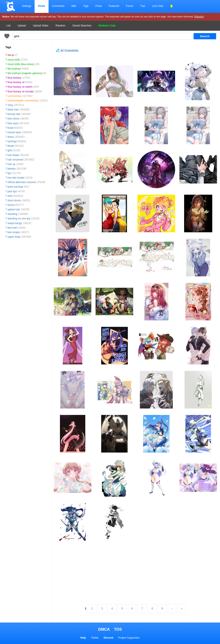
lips (9, 173)
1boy (10, 105)
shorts (11, 205)
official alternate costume (22, 182)
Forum (130, 6)
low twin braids (16, 178)
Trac (143, 6)
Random (60, 26)
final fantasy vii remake (21, 92)
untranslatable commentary (23, 101)
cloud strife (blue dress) (21, 64)
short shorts (14, 200)
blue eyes (13, 123)
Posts (42, 6)
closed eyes (14, 132)
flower (11, 146)
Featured (114, 6)
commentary (15, 96)
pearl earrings (15, 187)
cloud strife (14, 60)
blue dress (13, 119)
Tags (86, 6)
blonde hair (14, 114)
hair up (11, 164)
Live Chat (158, 6)
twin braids (14, 232)
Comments (58, 6)
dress (11, 137)
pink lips (12, 191)
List (8, 26)
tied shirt (12, 228)
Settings (27, 6)
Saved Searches (82, 26)
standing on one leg (19, 219)
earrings (12, 141)
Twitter (95, 638)
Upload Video (41, 26)
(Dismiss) (199, 17)
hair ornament (15, 160)
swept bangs (15, 223)
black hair (13, 110)
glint (10, 150)
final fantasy (14, 78)
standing (12, 214)
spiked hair (14, 210)
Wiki (74, 6)
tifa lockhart (14, 69)
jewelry (11, 169)
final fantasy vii (16, 82)
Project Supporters (129, 638)
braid (10, 128)
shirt (10, 196)
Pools (99, 6)
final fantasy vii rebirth (20, 87)
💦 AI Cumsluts (67, 50)
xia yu (11, 55)
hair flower (13, 155)
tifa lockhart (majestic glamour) (25, 73)
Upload (22, 26)
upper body (14, 237)
